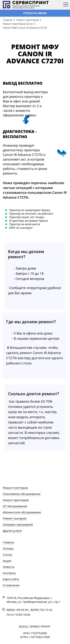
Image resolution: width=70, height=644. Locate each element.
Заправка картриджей (18, 524)
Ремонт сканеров (15, 518)
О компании (11, 585)
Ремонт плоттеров (15, 488)
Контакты (9, 573)
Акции (7, 561)
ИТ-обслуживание (15, 506)
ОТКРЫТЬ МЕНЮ (35, 13)
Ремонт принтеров (28, 20)
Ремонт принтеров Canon (18, 24)
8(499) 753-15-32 (42, 610)
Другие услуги (12, 531)
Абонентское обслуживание (22, 512)
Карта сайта (11, 579)
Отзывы (8, 548)
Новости (9, 567)
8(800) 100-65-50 (17, 610)
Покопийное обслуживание (22, 494)
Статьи (7, 555)
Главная (8, 20)
